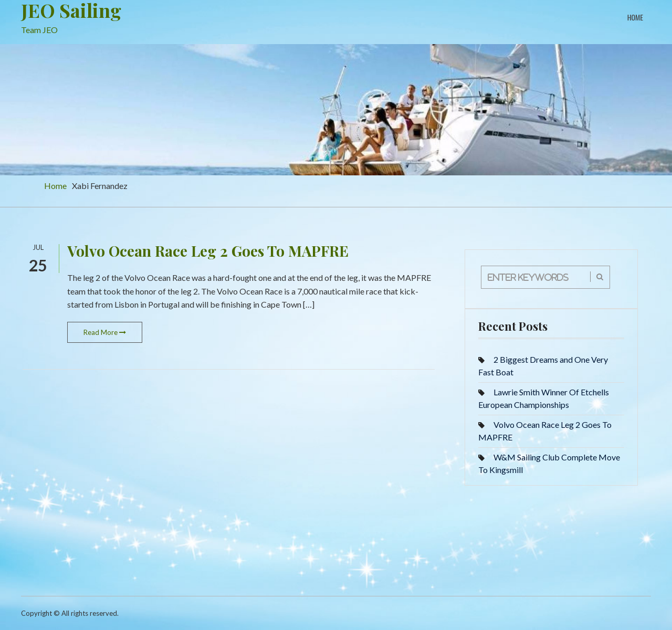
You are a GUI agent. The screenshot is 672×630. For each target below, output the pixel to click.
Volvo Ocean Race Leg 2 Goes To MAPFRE (208, 251)
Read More (105, 332)
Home (635, 17)
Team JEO (39, 30)
